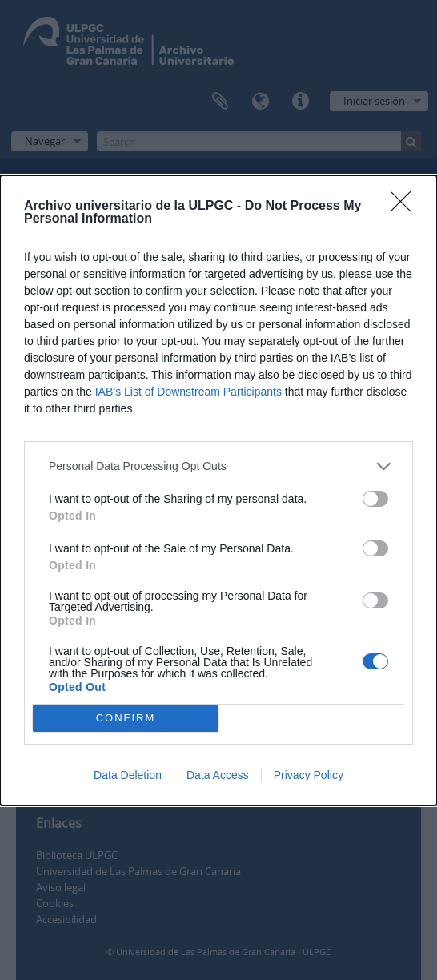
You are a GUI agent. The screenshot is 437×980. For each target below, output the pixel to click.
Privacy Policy (309, 775)
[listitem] (218, 466)
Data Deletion (128, 775)
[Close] (406, 207)
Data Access (218, 775)
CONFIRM (126, 717)
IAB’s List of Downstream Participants (188, 392)
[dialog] (218, 490)
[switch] (375, 499)
